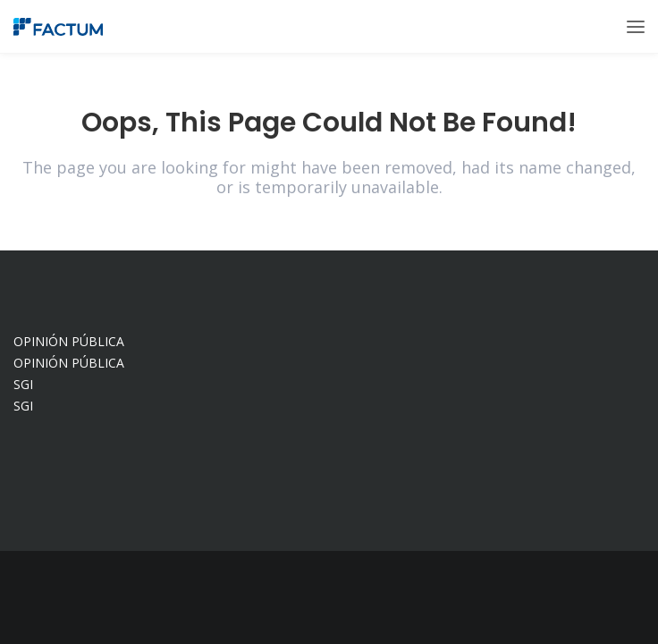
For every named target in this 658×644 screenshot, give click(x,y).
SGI (23, 384)
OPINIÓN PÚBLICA (69, 341)
